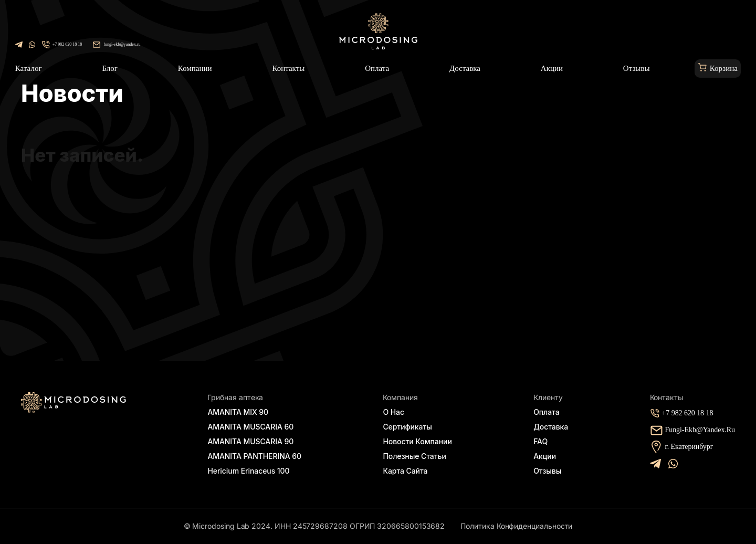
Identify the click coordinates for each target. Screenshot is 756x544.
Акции (545, 456)
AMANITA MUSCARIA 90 (253, 440)
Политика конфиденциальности (516, 526)
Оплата (546, 410)
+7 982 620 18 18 (67, 44)
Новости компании (418, 440)
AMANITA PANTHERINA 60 (257, 456)
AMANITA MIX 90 (241, 410)
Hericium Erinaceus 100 (248, 471)
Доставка (549, 425)
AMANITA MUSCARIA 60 (253, 425)
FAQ (542, 440)
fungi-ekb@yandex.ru (122, 44)
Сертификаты (409, 425)
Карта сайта (408, 471)
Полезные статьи (416, 456)
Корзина (724, 68)
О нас (398, 410)
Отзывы (547, 471)
